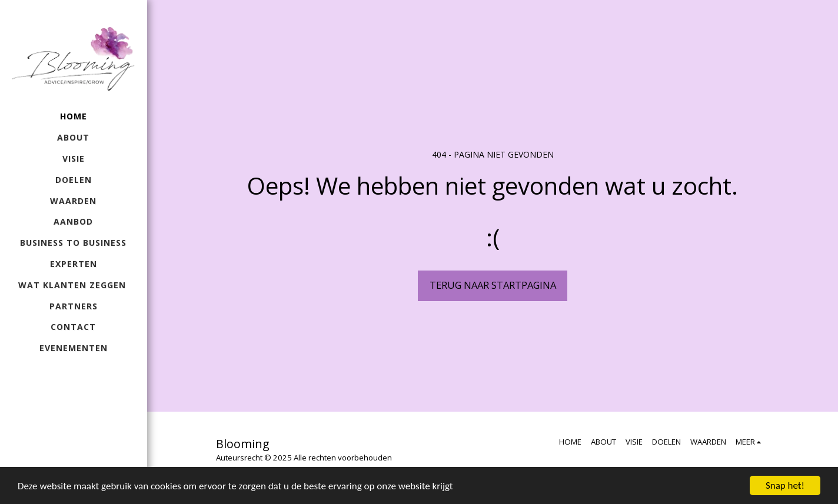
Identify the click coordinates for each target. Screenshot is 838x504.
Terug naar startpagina (493, 285)
